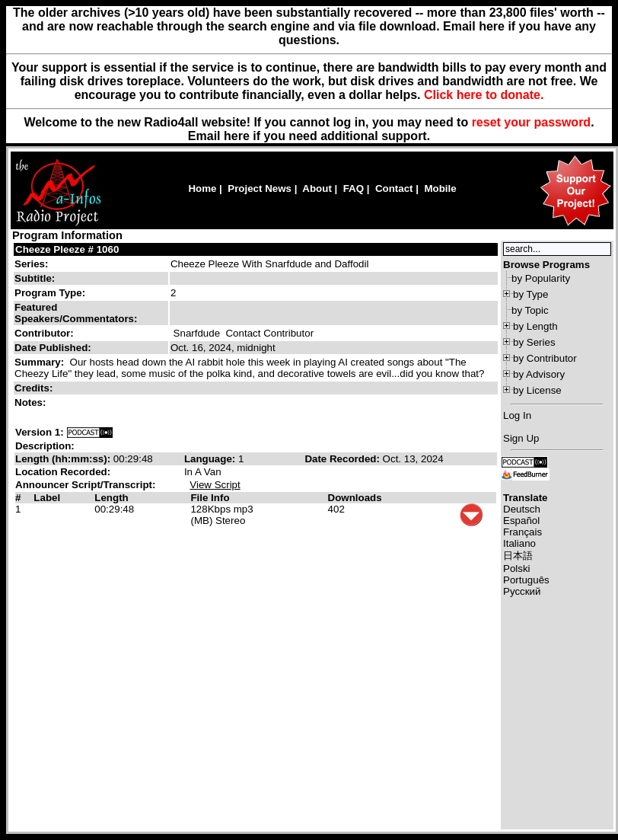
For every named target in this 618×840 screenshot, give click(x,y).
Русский (522, 591)
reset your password (532, 122)
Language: (211, 459)
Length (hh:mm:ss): (64, 459)
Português (526, 580)
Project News (260, 188)
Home (202, 188)
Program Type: (50, 293)
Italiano (519, 543)
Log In (517, 415)
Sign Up (521, 438)
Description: (45, 446)
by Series (534, 342)
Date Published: (53, 348)
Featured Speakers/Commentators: (76, 313)
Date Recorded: (343, 459)
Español (521, 521)
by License (537, 390)
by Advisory (539, 374)
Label (47, 498)
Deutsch (522, 509)
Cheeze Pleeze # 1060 (67, 249)
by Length (535, 326)
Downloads (355, 498)
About (317, 188)
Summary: (41, 362)
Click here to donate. (484, 95)
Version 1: (40, 432)
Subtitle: (35, 278)
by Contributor (545, 358)
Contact (394, 188)
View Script (215, 485)
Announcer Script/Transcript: (85, 485)
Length (111, 498)
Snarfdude (197, 333)
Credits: (35, 388)
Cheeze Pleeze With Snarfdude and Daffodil (270, 264)
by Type (530, 294)
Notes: (32, 402)
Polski (517, 569)
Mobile (440, 188)
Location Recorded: (63, 472)
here (237, 136)
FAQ (354, 188)
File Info (210, 498)
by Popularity (541, 278)
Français (522, 532)
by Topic (530, 310)
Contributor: (44, 333)
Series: (31, 264)
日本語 (518, 556)
